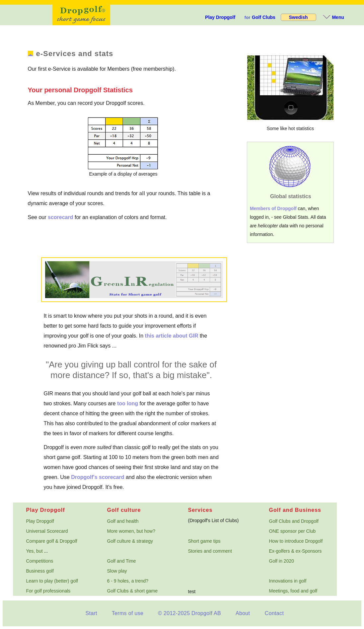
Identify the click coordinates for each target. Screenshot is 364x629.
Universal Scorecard (47, 531)
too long (128, 403)
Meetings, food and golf (293, 591)
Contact (274, 613)
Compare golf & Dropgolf (52, 541)
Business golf (40, 571)
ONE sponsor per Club (292, 531)
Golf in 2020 (282, 561)
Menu (333, 17)
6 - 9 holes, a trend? (128, 581)
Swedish (298, 17)
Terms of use (128, 613)
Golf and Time (122, 561)
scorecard (61, 217)
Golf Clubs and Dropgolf (294, 521)
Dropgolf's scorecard (98, 477)
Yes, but (35, 551)
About (243, 613)
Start (91, 613)
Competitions (40, 561)
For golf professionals (48, 591)
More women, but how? (131, 531)
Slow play (117, 571)
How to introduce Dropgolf (296, 541)
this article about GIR (172, 336)
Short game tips (204, 541)
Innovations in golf (288, 581)
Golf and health (123, 521)
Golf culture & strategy (130, 541)
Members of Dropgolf (273, 208)
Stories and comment (210, 551)
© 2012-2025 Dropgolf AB (189, 613)
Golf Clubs (260, 17)
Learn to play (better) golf (52, 581)
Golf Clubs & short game (133, 591)
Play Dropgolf (220, 17)
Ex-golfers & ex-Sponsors (295, 551)
